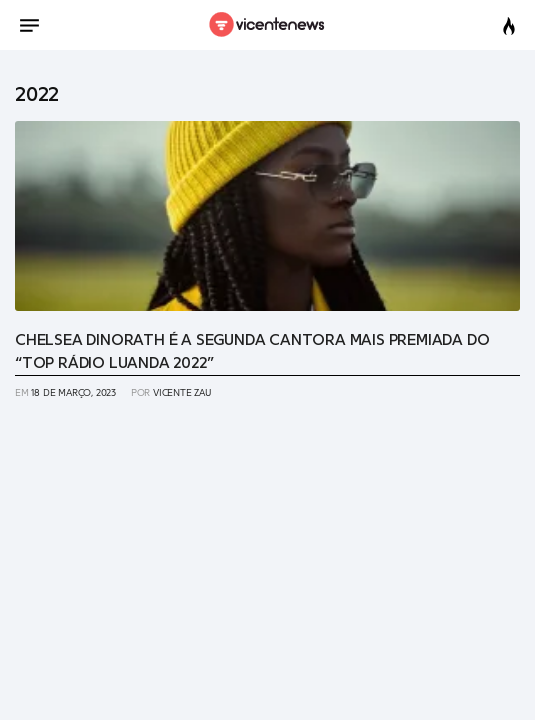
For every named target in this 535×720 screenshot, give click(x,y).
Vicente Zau (182, 393)
